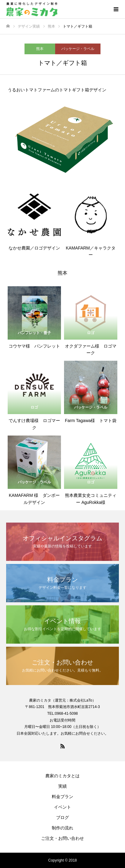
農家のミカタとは (63, 776)
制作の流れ (63, 828)
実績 (63, 786)
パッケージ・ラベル (78, 49)
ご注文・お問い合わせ (63, 838)
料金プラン (63, 797)
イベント (63, 807)
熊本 (40, 49)
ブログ (63, 817)
